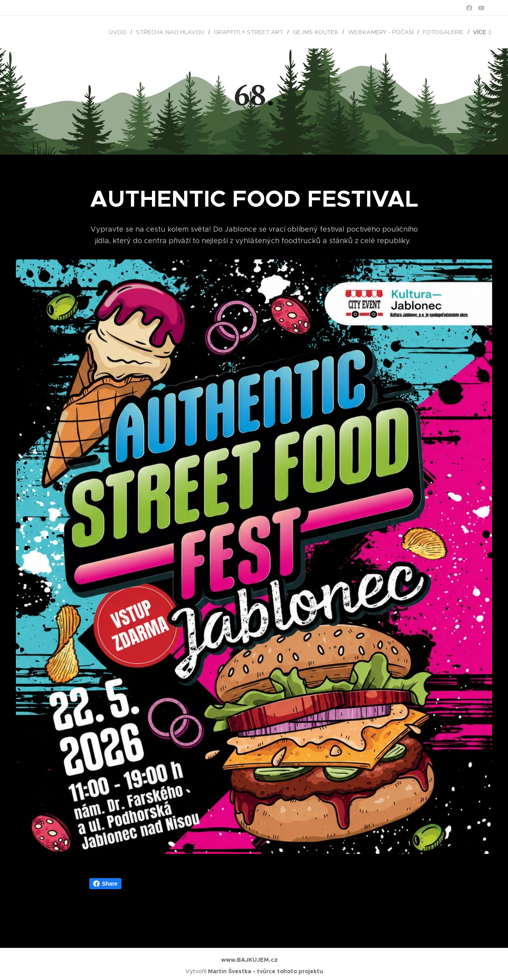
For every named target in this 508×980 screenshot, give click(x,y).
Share (105, 884)
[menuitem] (63, 32)
